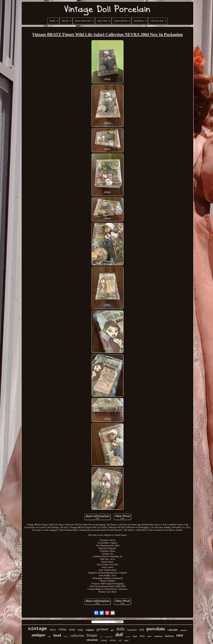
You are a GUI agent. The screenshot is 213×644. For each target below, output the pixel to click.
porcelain (156, 629)
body (80, 630)
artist (126, 641)
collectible (173, 630)
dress (53, 630)
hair (150, 636)
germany (184, 630)
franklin (128, 637)
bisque (92, 635)
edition (113, 640)
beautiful (132, 630)
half (142, 630)
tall (120, 640)
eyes (101, 637)
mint (72, 629)
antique (39, 635)
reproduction (109, 637)
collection (77, 636)
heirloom (169, 636)
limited (104, 640)
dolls (121, 629)
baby (142, 636)
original (90, 630)
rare (180, 635)
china (62, 629)
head (57, 635)
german (102, 629)
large (135, 636)
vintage (37, 629)
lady (49, 636)
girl (112, 630)
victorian (92, 640)
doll (119, 635)
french (66, 636)
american (158, 636)
